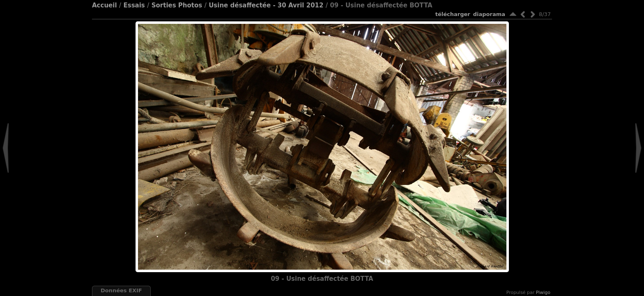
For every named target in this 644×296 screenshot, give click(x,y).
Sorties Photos (177, 5)
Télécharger (453, 14)
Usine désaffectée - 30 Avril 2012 (266, 5)
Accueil (105, 5)
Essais (134, 5)
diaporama (489, 14)
